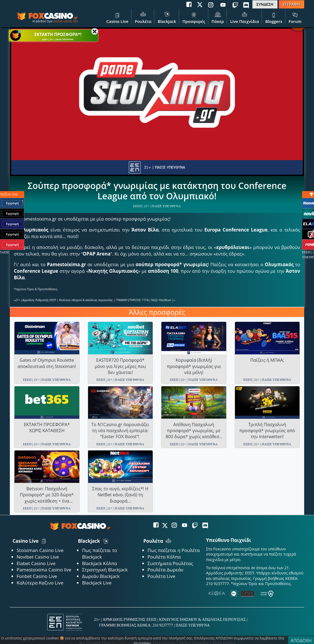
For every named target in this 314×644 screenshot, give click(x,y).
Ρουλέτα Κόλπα (164, 557)
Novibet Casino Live (38, 557)
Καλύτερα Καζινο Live (40, 583)
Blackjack (167, 17)
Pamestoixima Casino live (44, 570)
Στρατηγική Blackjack (105, 570)
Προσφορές (194, 17)
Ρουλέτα (143, 17)
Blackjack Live (97, 583)
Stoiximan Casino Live (40, 550)
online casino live (66, 21)
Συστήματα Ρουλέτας (170, 563)
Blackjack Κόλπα (99, 563)
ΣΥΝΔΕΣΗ (265, 4)
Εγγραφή (12, 203)
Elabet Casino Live (36, 563)
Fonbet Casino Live (37, 576)
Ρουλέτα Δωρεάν (165, 570)
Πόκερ (218, 17)
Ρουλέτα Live (161, 576)
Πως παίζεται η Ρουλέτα (174, 550)
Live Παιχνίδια (244, 17)
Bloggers (274, 17)
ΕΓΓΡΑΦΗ (292, 4)
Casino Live (117, 17)
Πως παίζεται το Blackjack (100, 554)
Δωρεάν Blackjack (101, 576)
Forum (295, 17)
